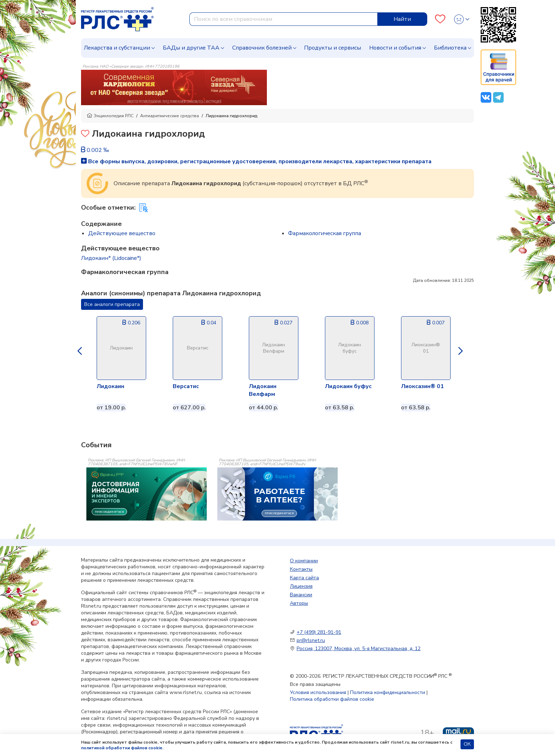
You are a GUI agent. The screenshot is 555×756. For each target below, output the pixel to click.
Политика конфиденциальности (388, 692)
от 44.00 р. (264, 408)
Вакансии (301, 595)
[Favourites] (440, 19)
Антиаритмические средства (170, 116)
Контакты (301, 569)
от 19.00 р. (111, 408)
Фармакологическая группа (325, 233)
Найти (402, 19)
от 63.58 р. (340, 408)
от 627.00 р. (189, 408)
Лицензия (301, 586)
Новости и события (395, 48)
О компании (304, 561)
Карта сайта (304, 578)
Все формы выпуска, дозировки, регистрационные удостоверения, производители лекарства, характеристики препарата (256, 161)
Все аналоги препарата (112, 304)
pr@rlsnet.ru (311, 640)
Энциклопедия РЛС (110, 116)
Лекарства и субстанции (117, 48)
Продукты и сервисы (333, 48)
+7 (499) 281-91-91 (319, 632)
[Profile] (462, 19)
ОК (467, 744)
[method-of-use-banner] (174, 87)
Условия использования (318, 692)
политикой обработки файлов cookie (122, 748)
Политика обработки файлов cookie (332, 699)
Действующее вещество (122, 233)
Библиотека (450, 48)
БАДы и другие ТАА (191, 48)
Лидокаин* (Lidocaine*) (111, 258)
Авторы (299, 603)
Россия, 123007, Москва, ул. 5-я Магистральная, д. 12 (359, 649)
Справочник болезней (262, 48)
